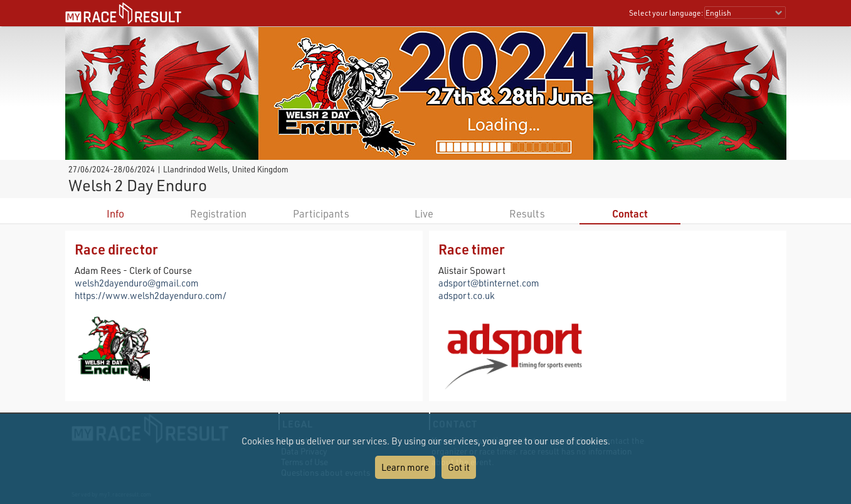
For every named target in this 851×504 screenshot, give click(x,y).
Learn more (405, 467)
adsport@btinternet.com (489, 283)
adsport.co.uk (467, 295)
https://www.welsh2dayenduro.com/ (151, 295)
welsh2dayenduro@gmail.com (137, 283)
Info (115, 213)
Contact (630, 213)
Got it (459, 467)
